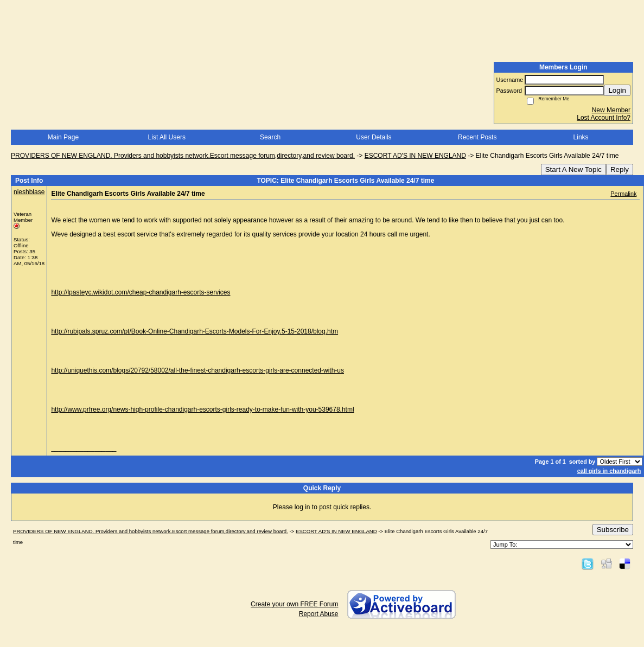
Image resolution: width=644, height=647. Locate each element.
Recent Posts (477, 137)
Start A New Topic (573, 169)
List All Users (167, 137)
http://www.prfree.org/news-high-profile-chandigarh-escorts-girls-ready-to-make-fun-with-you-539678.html (202, 409)
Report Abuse (319, 614)
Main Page (63, 137)
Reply (620, 169)
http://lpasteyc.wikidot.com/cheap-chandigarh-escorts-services (141, 292)
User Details (374, 137)
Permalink (623, 194)
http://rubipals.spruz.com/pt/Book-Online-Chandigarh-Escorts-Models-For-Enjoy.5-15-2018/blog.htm (195, 331)
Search (270, 137)
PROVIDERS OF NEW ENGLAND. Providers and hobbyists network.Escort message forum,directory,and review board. (183, 156)
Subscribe (613, 530)
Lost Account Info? (604, 118)
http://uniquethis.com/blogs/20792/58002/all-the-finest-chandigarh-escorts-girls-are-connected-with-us (197, 370)
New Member (611, 110)
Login (617, 90)
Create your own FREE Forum (294, 604)
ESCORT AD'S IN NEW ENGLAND (415, 156)
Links (581, 137)
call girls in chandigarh (609, 471)
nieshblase (29, 192)
